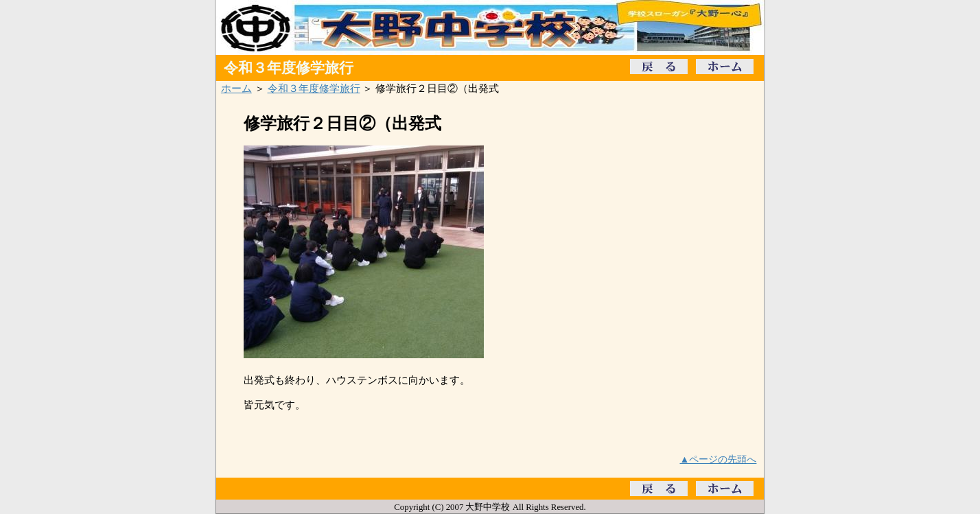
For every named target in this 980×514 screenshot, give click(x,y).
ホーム (236, 88)
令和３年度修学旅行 (314, 88)
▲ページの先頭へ (719, 459)
